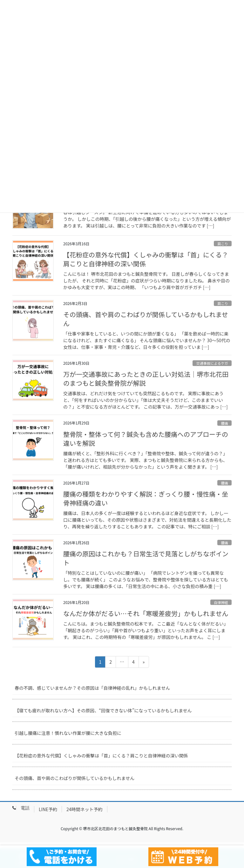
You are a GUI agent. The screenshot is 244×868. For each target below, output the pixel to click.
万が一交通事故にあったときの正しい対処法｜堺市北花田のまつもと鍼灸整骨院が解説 (146, 379)
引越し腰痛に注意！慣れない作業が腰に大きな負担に (68, 733)
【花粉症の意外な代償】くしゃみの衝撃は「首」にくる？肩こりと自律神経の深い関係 (146, 259)
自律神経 (221, 602)
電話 (25, 808)
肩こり (223, 244)
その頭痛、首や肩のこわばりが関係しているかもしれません (146, 319)
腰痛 (224, 423)
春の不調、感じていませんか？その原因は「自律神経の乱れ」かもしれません (92, 688)
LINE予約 (48, 809)
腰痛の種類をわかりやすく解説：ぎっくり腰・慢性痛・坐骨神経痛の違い (146, 498)
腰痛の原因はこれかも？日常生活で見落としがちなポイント (146, 558)
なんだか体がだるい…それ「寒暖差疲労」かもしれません (146, 613)
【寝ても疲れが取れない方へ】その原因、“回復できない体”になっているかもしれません (103, 710)
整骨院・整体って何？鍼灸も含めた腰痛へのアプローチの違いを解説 (146, 439)
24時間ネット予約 (85, 809)
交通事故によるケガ (212, 363)
